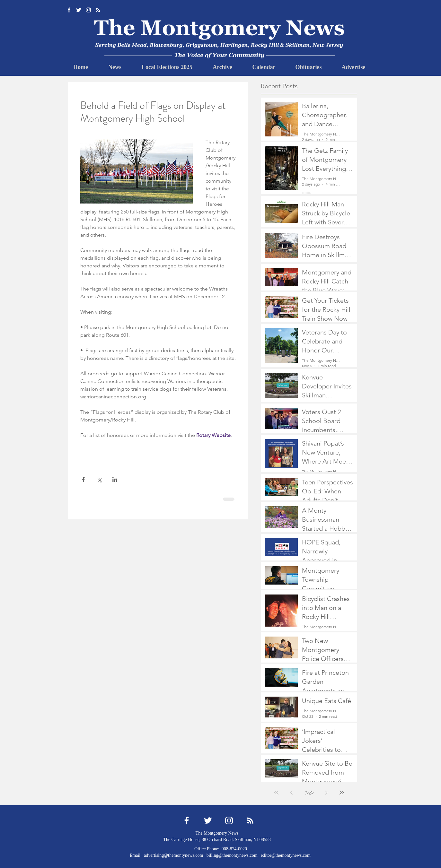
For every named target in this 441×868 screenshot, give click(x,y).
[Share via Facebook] (83, 479)
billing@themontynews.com (232, 855)
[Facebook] (69, 10)
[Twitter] (79, 10)
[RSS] (98, 10)
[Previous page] (292, 793)
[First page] (276, 793)
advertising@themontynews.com (173, 855)
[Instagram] (88, 10)
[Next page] (326, 793)
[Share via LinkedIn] (115, 479)
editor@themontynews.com (286, 855)
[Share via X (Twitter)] (99, 479)
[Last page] (342, 793)
